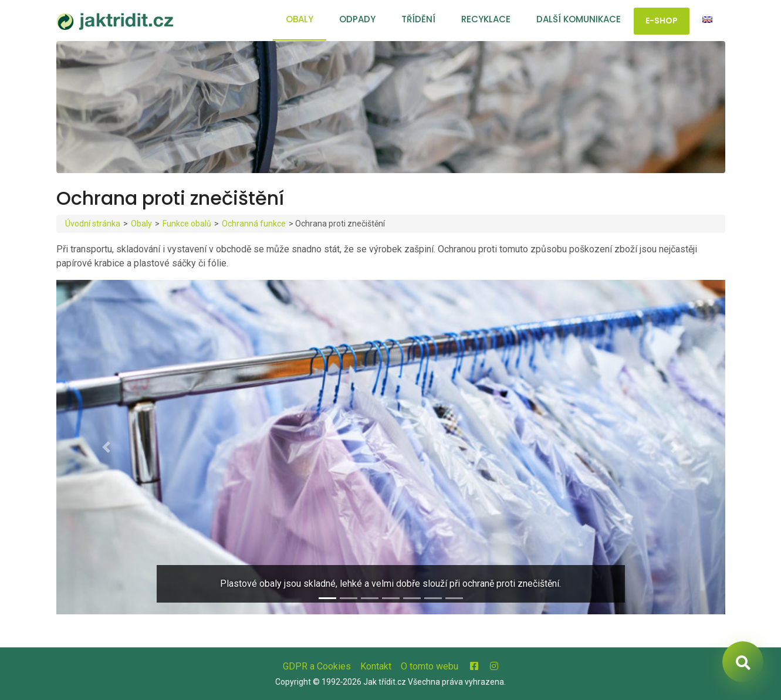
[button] (107, 447)
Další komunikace (579, 19)
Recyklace (486, 19)
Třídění (418, 19)
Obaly (300, 19)
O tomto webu (430, 666)
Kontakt (376, 666)
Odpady (357, 19)
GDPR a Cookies (317, 666)
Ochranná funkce (254, 224)
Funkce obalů (187, 224)
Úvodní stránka (93, 224)
